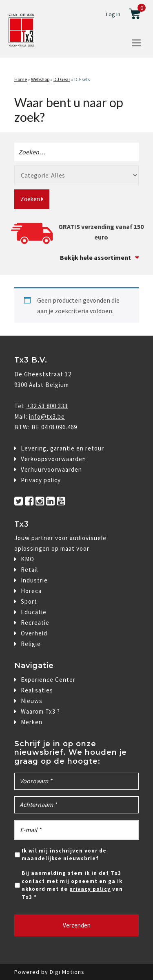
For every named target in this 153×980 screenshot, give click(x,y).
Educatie (34, 612)
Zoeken (32, 199)
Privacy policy (41, 480)
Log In (113, 14)
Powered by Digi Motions (49, 972)
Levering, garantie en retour (62, 448)
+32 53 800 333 (47, 406)
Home (21, 79)
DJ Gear (62, 79)
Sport (29, 601)
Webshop (40, 79)
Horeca (31, 591)
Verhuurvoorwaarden (51, 469)
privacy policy (90, 889)
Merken (32, 722)
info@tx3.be (47, 416)
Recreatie (35, 623)
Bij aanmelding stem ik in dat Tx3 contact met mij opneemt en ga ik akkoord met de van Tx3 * (72, 885)
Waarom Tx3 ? (40, 711)
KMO (28, 559)
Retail (29, 570)
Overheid (34, 633)
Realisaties (37, 690)
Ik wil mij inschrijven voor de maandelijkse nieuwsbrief (64, 855)
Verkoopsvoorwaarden (53, 459)
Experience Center (48, 680)
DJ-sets (82, 79)
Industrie (34, 580)
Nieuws (32, 701)
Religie (31, 644)
